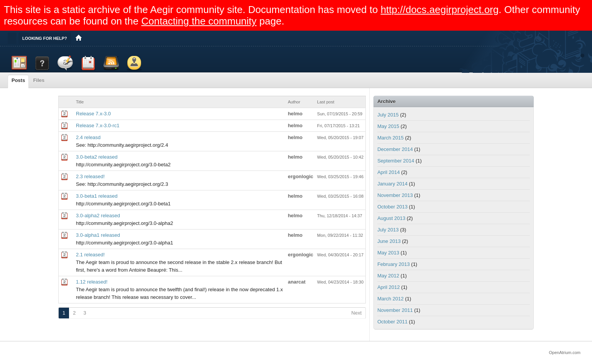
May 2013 (388, 253)
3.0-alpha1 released (98, 235)
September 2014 (396, 161)
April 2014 (389, 172)
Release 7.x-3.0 (93, 114)
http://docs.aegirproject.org (440, 10)
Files (39, 80)
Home (79, 38)
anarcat (297, 282)
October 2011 (392, 322)
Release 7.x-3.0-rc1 (98, 125)
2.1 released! (90, 255)
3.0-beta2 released (97, 157)
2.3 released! (90, 176)
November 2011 (395, 310)
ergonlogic (301, 176)
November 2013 (395, 195)
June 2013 (389, 241)
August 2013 (391, 218)
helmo (295, 114)
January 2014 (392, 184)
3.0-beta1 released (97, 196)
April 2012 (389, 287)
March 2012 (391, 299)
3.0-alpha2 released (98, 216)
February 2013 (394, 264)
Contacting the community (199, 21)
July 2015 (388, 115)
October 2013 (392, 207)
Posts (18, 80)
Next (356, 313)
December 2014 (395, 149)
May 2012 (388, 276)
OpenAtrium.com (565, 353)
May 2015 (388, 126)
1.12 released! (92, 282)
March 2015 (391, 138)
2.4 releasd (88, 137)
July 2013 (388, 230)
